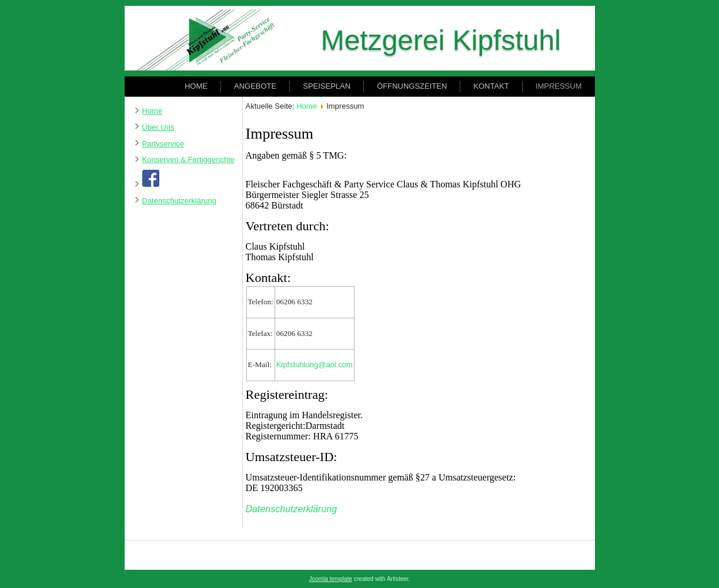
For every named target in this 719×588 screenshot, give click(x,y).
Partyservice (163, 144)
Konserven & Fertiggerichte (189, 159)
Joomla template (331, 579)
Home (196, 86)
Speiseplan (327, 86)
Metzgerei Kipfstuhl (441, 40)
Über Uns (158, 127)
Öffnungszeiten (412, 86)
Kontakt (491, 86)
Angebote (255, 86)
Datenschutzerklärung (179, 201)
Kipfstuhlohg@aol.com (315, 364)
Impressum (559, 86)
